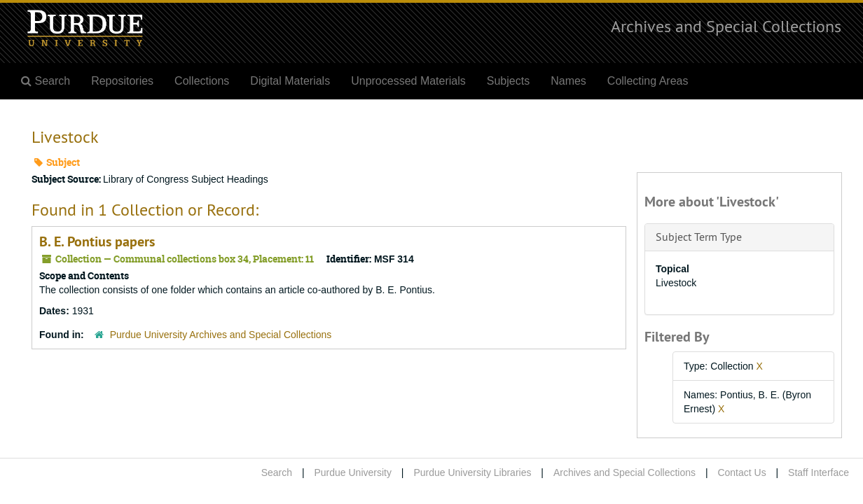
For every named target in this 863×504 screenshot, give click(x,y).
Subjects (508, 81)
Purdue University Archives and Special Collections (221, 335)
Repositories (122, 81)
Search (277, 472)
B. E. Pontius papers (97, 241)
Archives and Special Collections (726, 26)
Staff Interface (819, 472)
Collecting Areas (648, 81)
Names (568, 81)
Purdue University (353, 472)
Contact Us (741, 472)
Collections (202, 81)
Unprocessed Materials (408, 81)
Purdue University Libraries (472, 472)
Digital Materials (290, 81)
